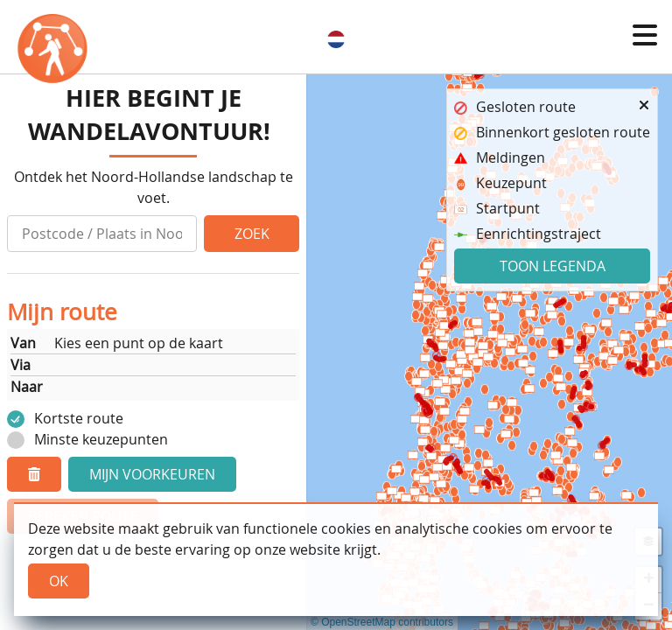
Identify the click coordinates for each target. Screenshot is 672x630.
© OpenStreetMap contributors (382, 622)
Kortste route (79, 418)
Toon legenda (553, 266)
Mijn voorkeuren (152, 474)
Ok (59, 581)
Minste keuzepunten (101, 439)
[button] (645, 35)
